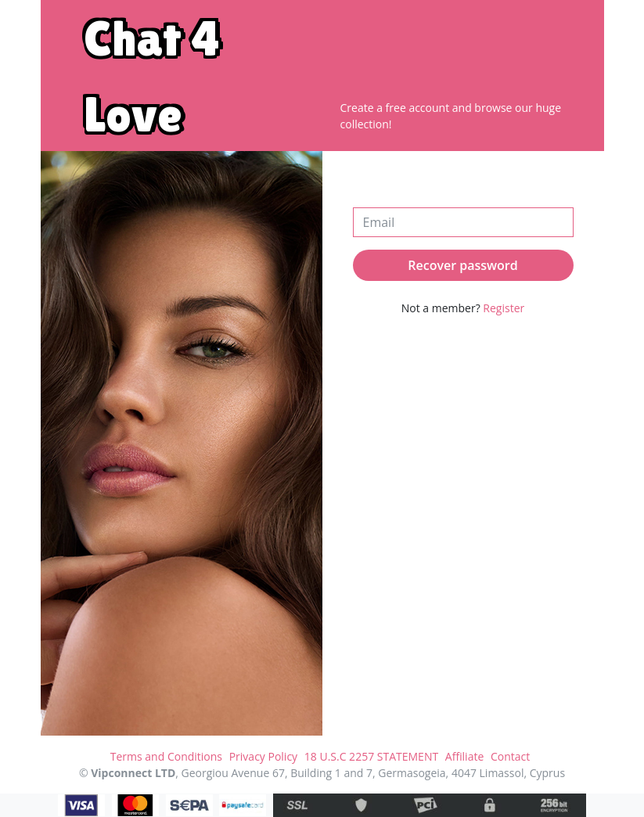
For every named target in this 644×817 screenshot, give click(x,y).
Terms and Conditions (166, 756)
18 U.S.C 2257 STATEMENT (371, 756)
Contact (510, 756)
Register (504, 308)
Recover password (462, 265)
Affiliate (465, 756)
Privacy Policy (263, 756)
